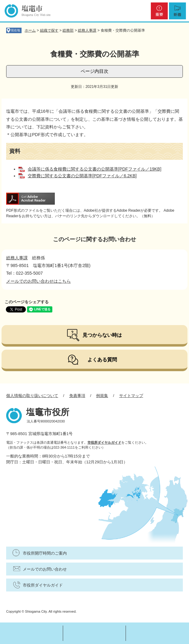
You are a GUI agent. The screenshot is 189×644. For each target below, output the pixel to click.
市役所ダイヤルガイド (104, 442)
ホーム (30, 30)
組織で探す (49, 30)
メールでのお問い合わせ (45, 569)
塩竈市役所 (48, 412)
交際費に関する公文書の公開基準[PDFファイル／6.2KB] (82, 176)
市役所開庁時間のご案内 (45, 553)
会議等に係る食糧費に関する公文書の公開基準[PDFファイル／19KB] (95, 169)
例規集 (102, 396)
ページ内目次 (95, 71)
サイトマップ (131, 396)
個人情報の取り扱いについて (32, 396)
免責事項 (77, 396)
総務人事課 (87, 30)
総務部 (68, 30)
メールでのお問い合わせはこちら (38, 281)
